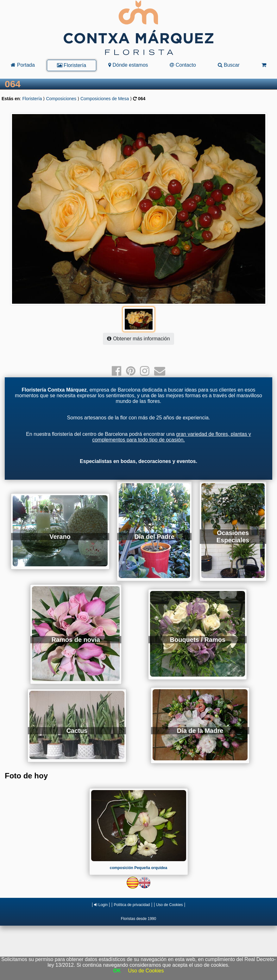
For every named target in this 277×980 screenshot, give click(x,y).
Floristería (72, 65)
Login (101, 905)
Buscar (229, 65)
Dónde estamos (128, 65)
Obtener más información (138, 339)
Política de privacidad (132, 905)
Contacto (183, 65)
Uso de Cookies (170, 905)
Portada (23, 65)
